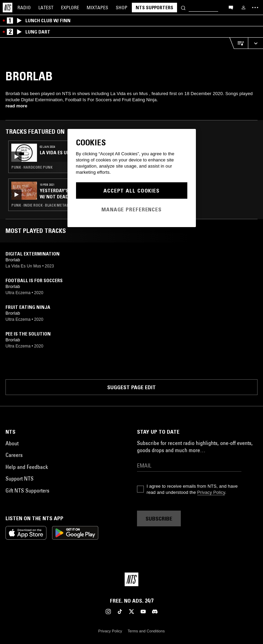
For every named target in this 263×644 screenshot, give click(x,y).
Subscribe (159, 518)
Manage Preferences (131, 209)
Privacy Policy (211, 492)
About (12, 443)
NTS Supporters (154, 8)
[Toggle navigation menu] (255, 8)
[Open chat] (231, 7)
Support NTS (20, 478)
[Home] (8, 8)
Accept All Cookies (131, 190)
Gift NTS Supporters (27, 490)
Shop (122, 8)
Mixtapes (97, 8)
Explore (70, 8)
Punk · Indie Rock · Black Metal (40, 205)
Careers (14, 455)
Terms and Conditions (146, 631)
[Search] (183, 7)
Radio (24, 8)
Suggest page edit (131, 387)
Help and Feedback (27, 467)
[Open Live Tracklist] (239, 43)
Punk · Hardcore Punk (32, 167)
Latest (46, 8)
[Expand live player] (255, 43)
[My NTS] (243, 8)
